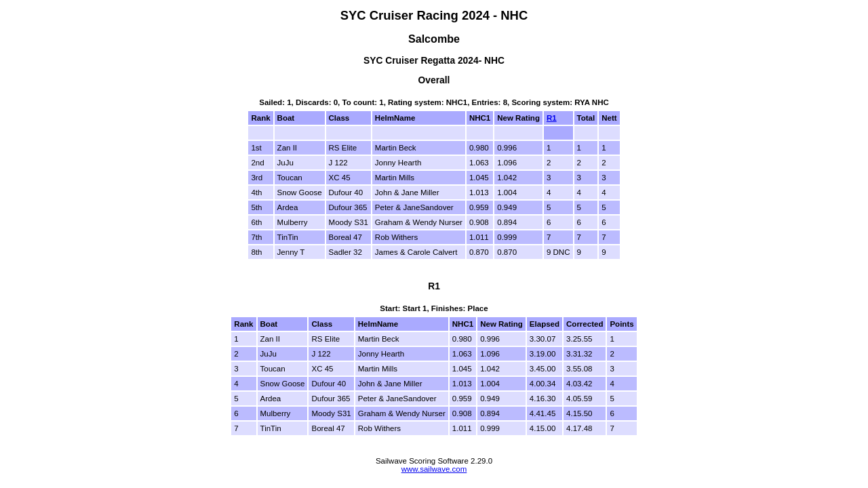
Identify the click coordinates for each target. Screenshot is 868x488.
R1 (552, 118)
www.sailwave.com (434, 469)
